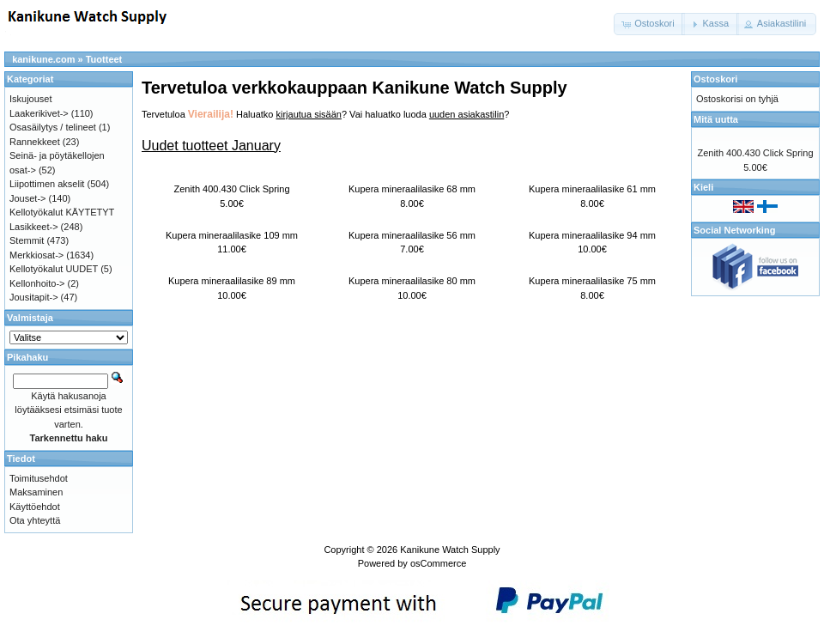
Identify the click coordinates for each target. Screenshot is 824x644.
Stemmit (27, 240)
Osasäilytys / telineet (53, 127)
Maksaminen (36, 492)
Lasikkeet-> (34, 227)
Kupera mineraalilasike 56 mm (412, 235)
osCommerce (438, 563)
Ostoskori (715, 79)
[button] (649, 24)
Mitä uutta (716, 119)
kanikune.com (43, 59)
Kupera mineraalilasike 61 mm (592, 189)
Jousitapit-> (34, 297)
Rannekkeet (35, 142)
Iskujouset (31, 99)
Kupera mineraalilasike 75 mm (592, 281)
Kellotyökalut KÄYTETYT (62, 212)
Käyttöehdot (35, 507)
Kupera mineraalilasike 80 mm (412, 281)
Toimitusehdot (39, 478)
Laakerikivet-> (39, 113)
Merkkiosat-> (36, 255)
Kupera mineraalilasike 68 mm (412, 189)
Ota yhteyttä (35, 520)
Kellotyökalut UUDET (54, 269)
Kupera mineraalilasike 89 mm (232, 281)
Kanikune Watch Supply (450, 550)
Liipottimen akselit (47, 184)
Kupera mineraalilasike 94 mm (592, 235)
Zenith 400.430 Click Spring (231, 189)
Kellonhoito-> (37, 283)
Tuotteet (104, 59)
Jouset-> (28, 198)
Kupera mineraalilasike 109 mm (232, 235)
